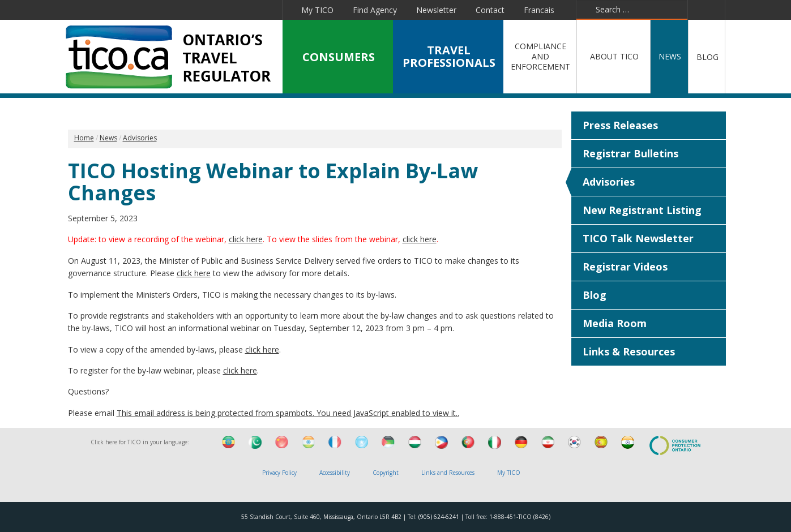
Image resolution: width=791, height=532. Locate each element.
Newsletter (436, 10)
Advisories (609, 182)
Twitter (159, 10)
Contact (490, 10)
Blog (595, 295)
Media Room (615, 323)
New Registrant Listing (642, 210)
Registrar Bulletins (630, 153)
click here (246, 239)
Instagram (267, 10)
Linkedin (185, 10)
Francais (539, 10)
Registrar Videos (625, 267)
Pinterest (239, 10)
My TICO (317, 10)
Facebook (135, 10)
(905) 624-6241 (439, 517)
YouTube (211, 10)
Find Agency (375, 10)
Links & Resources (629, 351)
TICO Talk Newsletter (638, 238)
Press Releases (620, 125)
